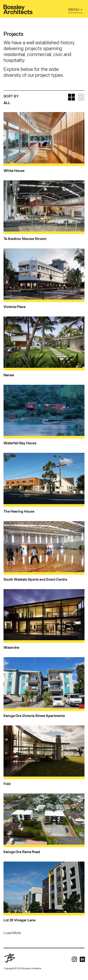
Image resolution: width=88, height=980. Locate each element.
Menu (74, 9)
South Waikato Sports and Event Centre (35, 579)
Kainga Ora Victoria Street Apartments (34, 716)
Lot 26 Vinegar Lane (19, 920)
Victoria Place (15, 307)
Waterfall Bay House (20, 443)
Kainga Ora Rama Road (22, 852)
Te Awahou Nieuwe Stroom (25, 239)
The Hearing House (19, 511)
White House (14, 170)
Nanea (9, 375)
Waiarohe (11, 647)
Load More (12, 933)
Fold (7, 784)
